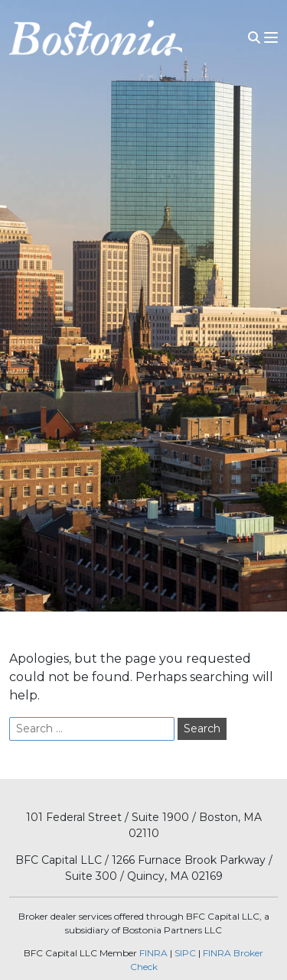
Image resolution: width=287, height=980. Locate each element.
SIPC (185, 953)
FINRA (153, 953)
